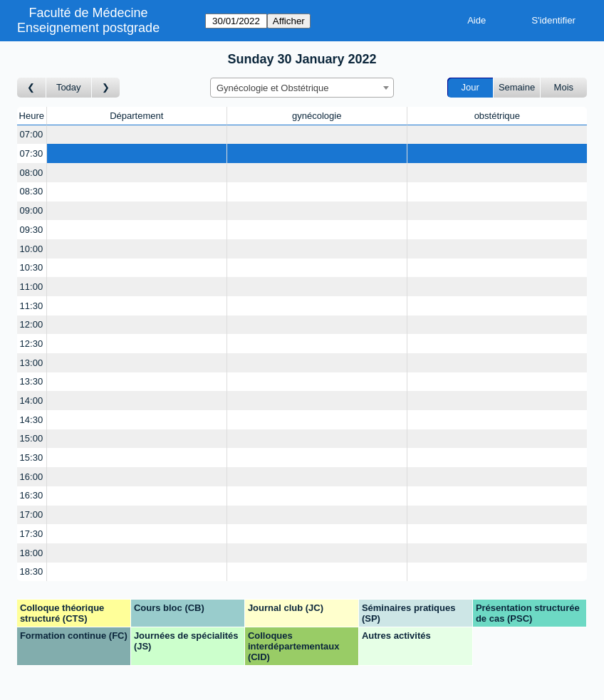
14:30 (32, 420)
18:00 (32, 553)
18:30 (32, 571)
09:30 (32, 230)
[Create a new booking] (137, 135)
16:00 (32, 477)
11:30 (32, 306)
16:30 (32, 495)
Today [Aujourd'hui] (69, 87)
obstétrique (497, 116)
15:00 (32, 438)
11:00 (32, 287)
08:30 (32, 191)
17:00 (32, 514)
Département (136, 116)
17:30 (32, 534)
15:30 (32, 458)
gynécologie (317, 116)
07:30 (32, 153)
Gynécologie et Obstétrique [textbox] (273, 88)
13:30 (32, 381)
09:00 (32, 210)
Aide (477, 20)
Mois (564, 87)
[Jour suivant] (106, 88)
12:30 (32, 344)
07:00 (32, 134)
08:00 (32, 173)
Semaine (517, 87)
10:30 (32, 267)
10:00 (32, 249)
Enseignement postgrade (88, 28)
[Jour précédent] (32, 88)
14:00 (32, 401)
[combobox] (302, 88)
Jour (470, 87)
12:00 (32, 324)
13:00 (32, 363)
